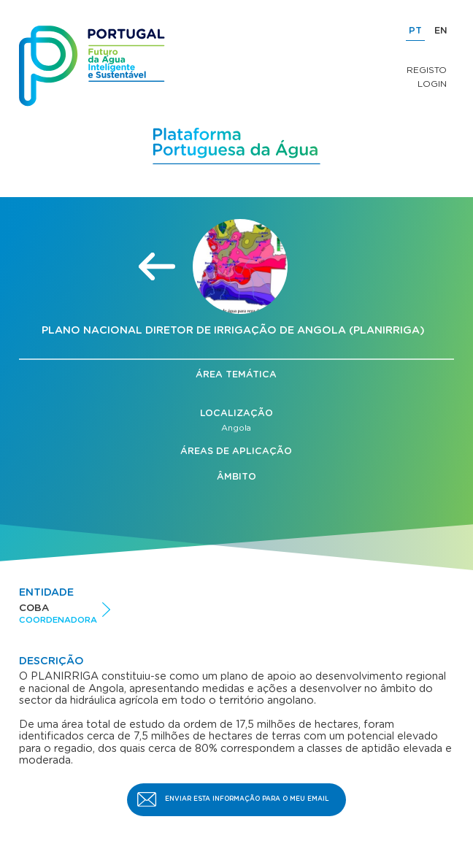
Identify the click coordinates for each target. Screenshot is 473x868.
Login (432, 84)
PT (415, 31)
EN (441, 31)
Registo (427, 70)
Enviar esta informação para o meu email (247, 799)
